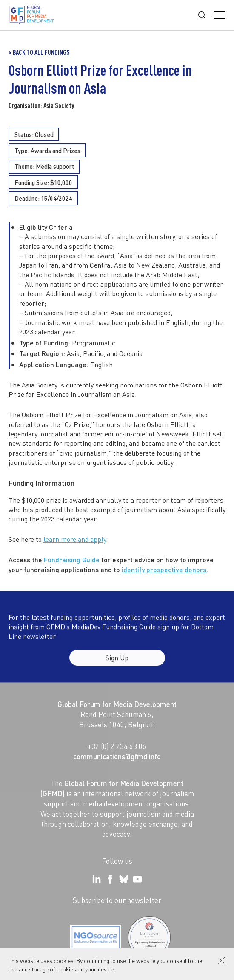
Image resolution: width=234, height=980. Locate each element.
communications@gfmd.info (117, 756)
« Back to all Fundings (39, 52)
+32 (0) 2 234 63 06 (117, 746)
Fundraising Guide (72, 560)
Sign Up (117, 662)
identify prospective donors (164, 569)
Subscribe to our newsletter (117, 900)
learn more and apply (75, 540)
